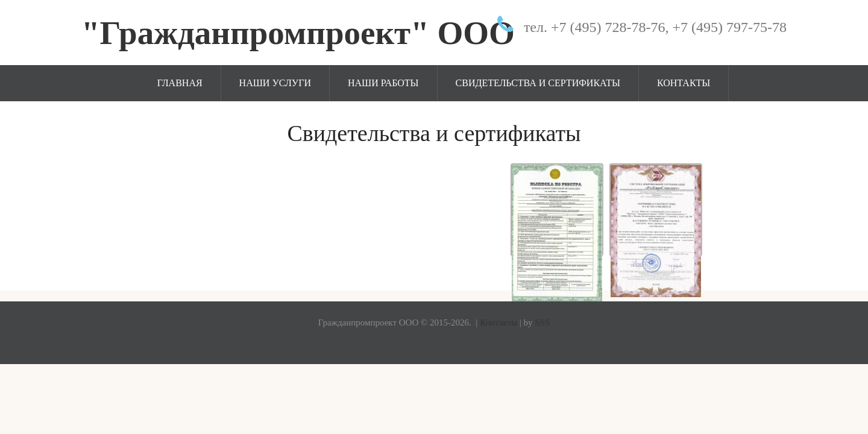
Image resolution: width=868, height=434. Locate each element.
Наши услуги (275, 83)
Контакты (684, 83)
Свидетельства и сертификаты (538, 83)
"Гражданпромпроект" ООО (298, 33)
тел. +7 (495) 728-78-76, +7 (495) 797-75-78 (655, 27)
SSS (542, 322)
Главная (180, 83)
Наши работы (383, 83)
